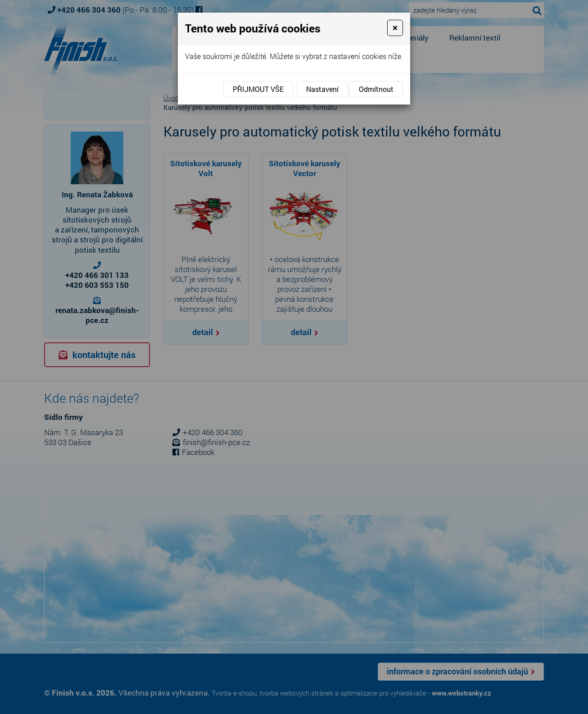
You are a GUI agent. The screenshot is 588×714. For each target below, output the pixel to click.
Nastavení (322, 89)
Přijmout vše (258, 89)
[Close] (395, 28)
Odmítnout (376, 89)
